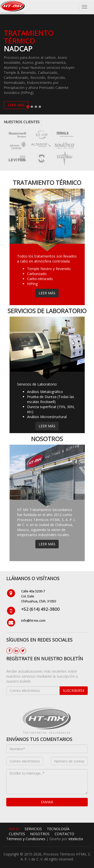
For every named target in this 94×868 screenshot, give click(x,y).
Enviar (47, 802)
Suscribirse (74, 691)
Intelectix (76, 839)
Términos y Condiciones (26, 839)
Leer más (47, 293)
